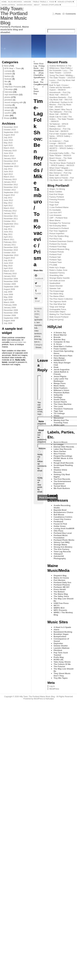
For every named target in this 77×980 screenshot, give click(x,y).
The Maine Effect (57, 296)
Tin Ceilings (59, 413)
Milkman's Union (61, 390)
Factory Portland (56, 197)
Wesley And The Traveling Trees (61, 421)
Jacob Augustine (61, 370)
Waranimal (58, 418)
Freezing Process (57, 199)
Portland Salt (55, 257)
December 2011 (11, 216)
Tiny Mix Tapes (61, 678)
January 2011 (10, 245)
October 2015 (10, 130)
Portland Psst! (55, 254)
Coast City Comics (62, 519)
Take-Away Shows (62, 662)
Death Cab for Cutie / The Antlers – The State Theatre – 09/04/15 (61, 119)
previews (9, 100)
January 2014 (10, 158)
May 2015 (8, 143)
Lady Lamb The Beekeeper (61, 380)
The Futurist (59, 666)
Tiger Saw (58, 411)
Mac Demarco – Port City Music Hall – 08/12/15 (60, 174)
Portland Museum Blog (59, 249)
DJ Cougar (59, 444)
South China (59, 400)
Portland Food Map (58, 247)
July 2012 (8, 198)
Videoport (58, 554)
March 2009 (9, 302)
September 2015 (11, 132)
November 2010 (11, 250)
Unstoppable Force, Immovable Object (58, 311)
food (7, 84)
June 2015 (8, 140)
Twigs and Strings (57, 307)
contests (8, 74)
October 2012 (10, 190)
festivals (8, 79)
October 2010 (10, 253)
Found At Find (60, 524)
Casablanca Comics (63, 517)
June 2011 (8, 232)
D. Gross (58, 344)
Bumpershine (60, 636)
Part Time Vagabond (58, 231)
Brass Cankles (56, 192)
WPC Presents (60, 610)
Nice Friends (59, 454)
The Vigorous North (58, 302)
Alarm (56, 630)
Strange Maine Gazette (59, 278)
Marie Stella (59, 386)
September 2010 (11, 255)
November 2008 (11, 313)
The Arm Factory (61, 549)
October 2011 (10, 221)
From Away (54, 202)
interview (9, 92)
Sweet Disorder (56, 286)
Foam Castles (60, 349)
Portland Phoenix (62, 585)
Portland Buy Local (63, 533)
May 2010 (8, 266)
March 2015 (9, 148)
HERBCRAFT (60, 360)
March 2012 (9, 208)
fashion (8, 76)
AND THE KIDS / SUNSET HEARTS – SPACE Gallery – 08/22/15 (62, 148)
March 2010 (9, 271)
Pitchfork (58, 650)
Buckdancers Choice (63, 512)
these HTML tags (40, 416)
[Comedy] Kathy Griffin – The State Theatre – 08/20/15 (62, 154)
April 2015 (8, 145)
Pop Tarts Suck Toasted (61, 654)
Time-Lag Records (62, 552)
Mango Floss (60, 383)
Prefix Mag (59, 657)
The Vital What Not (57, 304)
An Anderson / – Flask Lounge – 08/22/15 (59, 142)
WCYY (56, 606)
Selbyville (58, 395)
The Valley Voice (61, 596)
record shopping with (14, 102)
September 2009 (11, 287)
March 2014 (9, 156)
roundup (8, 105)
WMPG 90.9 (59, 608)
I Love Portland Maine (59, 207)
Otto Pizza (58, 531)
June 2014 (8, 153)
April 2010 (8, 268)
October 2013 (10, 164)
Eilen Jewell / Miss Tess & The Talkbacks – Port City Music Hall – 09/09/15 (60, 112)
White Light (59, 425)
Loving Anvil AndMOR (64, 528)
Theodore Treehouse (63, 409)
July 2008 (8, 323)
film (6, 81)
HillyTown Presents (13, 87)
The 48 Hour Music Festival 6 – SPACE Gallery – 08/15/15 (62, 164)
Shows (7, 118)
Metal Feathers (60, 388)
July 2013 (8, 169)
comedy (8, 71)
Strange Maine (60, 545)
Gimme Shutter (61, 646)
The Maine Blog (56, 294)
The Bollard (59, 592)
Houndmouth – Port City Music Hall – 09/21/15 (60, 94)
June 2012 (8, 200)
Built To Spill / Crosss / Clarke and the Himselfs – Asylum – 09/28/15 (61, 87)
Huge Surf (54, 205)
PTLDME (53, 265)
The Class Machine (62, 404)
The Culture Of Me (62, 664)
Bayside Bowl (60, 510)
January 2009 (10, 308)
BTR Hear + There (13, 68)
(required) (42, 427)
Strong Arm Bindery (63, 547)
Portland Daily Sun (62, 582)
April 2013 (8, 174)
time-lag (38, 339)
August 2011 (9, 226)
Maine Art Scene (61, 578)
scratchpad (9, 108)
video (7, 115)
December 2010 (11, 247)
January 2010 (10, 276)
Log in (52, 686)
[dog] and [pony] (56, 320)
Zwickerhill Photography (60, 557)
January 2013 (10, 182)
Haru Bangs (59, 358)
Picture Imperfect (57, 233)
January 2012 (10, 213)
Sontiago (58, 397)
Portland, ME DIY (61, 587)
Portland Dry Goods (58, 244)
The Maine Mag (61, 594)
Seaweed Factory (57, 273)
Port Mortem (59, 580)
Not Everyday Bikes (58, 226)
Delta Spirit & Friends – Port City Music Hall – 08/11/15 (61, 179)
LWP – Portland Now (58, 218)
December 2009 (11, 279)
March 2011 (9, 239)
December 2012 (11, 185)
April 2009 (8, 300)
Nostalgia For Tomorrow (60, 223)
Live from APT (55, 213)
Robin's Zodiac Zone (58, 270)
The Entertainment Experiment (62, 483)
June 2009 (8, 294)
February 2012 (10, 211)
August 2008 (9, 321)
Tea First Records (62, 479)
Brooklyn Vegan (61, 634)
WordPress (54, 689)
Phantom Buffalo (61, 393)
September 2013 (11, 166)
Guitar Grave (60, 526)
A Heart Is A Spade (62, 627)
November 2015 (11, 127)
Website (42, 453)
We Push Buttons (62, 488)
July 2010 (8, 260)
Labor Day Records (63, 449)
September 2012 (11, 192)
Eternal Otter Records (64, 447)
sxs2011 (8, 113)
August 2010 (9, 258)
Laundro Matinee (61, 648)
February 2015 (10, 151)
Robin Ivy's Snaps (57, 268)
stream (8, 110)
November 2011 (11, 219)
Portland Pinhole (56, 252)
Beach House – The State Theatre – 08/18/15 (60, 159)
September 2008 (11, 318)
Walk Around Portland (59, 317)
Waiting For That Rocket (60, 314)
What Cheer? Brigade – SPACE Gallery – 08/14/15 (61, 169)
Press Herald (60, 589)
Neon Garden (60, 451)
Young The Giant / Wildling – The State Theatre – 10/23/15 (62, 76)
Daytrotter (58, 643)
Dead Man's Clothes (63, 346)
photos (8, 97)
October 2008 (10, 315)
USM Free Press (61, 603)
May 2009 (8, 297)
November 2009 (11, 281)
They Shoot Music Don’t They (62, 675)
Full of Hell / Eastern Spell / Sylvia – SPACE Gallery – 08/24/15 (61, 136)
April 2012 (8, 205)
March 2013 (9, 177)
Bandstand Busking (63, 632)
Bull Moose (59, 515)
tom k (37, 342)
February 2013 (10, 179)
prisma (37, 336)
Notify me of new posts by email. (40, 489)
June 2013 (8, 171)
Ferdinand (58, 522)
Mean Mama (55, 220)
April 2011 (8, 237)
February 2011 (10, 242)
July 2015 (8, 137)
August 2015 (9, 135)
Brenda (57, 337)
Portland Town (55, 262)
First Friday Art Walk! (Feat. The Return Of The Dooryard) (43, 74)
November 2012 (11, 187)
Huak (56, 367)
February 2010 (10, 274)
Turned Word (60, 486)
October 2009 (10, 284)
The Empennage (57, 291)
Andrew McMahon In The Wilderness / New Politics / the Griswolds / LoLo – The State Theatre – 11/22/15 (61, 69)
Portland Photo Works (64, 540)
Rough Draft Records (63, 463)
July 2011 (8, 229)
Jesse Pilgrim (60, 376)
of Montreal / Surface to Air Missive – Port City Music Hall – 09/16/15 (61, 105)
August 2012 (9, 195)
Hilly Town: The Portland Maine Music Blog (14, 16)
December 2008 (11, 310)
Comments (71, 14)
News (6, 66)
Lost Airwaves (55, 215)
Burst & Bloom (60, 442)
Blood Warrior (60, 335)
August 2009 (9, 289)
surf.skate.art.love (57, 281)
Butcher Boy (59, 340)
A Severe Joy (60, 333)
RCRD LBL (59, 660)
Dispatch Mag (60, 576)
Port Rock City (56, 239)
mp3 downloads (12, 95)
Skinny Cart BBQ (61, 542)
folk (36, 328)
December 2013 (11, 161)
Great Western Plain (63, 356)
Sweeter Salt (55, 288)
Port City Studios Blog (59, 236)
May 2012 (8, 203)
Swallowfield (55, 283)
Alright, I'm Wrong (57, 189)
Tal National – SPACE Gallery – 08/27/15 (59, 125)
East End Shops (56, 194)
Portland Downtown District (61, 241)
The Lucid (58, 406)
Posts (58, 14)
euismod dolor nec (18, 342)
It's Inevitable (55, 210)
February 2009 (10, 305)
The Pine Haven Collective (61, 299)
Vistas (56, 416)
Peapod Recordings (63, 456)
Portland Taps (55, 260)
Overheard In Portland (59, 228)
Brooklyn (9, 89)
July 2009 (8, 292)
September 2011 (11, 224)
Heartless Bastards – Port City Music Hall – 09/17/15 (61, 98)
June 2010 (8, 263)
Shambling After (56, 275)
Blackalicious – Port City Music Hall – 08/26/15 (60, 130)
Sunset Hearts (60, 402)
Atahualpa (49, 699)
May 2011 (8, 234)
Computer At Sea (61, 342)
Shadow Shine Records (60, 471)
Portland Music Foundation (61, 537)
